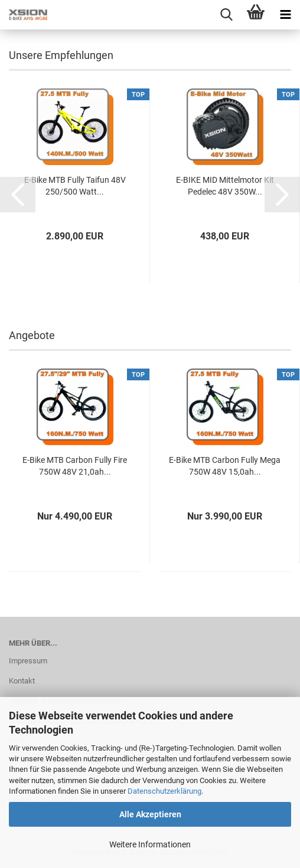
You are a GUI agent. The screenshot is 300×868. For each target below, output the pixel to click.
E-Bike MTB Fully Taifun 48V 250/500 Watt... (75, 186)
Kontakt (22, 681)
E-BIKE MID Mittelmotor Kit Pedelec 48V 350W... (225, 186)
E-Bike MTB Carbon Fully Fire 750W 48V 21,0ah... (75, 466)
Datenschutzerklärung (164, 791)
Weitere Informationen (150, 844)
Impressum (28, 661)
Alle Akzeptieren (150, 814)
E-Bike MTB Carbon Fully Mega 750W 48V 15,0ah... (225, 466)
